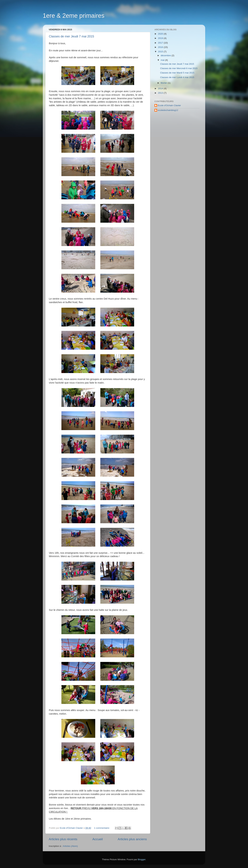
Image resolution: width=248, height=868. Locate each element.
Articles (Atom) (70, 846)
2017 (161, 43)
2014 (161, 88)
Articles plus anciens (132, 839)
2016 (161, 47)
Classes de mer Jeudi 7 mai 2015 (71, 36)
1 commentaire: (102, 828)
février (164, 83)
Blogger (142, 859)
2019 (161, 38)
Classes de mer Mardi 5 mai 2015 (177, 73)
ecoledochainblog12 (168, 110)
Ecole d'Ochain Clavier (169, 105)
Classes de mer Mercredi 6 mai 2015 (179, 68)
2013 (161, 93)
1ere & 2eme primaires (74, 16)
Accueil (98, 839)
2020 (161, 34)
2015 (161, 52)
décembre (166, 55)
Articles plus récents (63, 839)
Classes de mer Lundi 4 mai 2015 (177, 77)
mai (163, 60)
